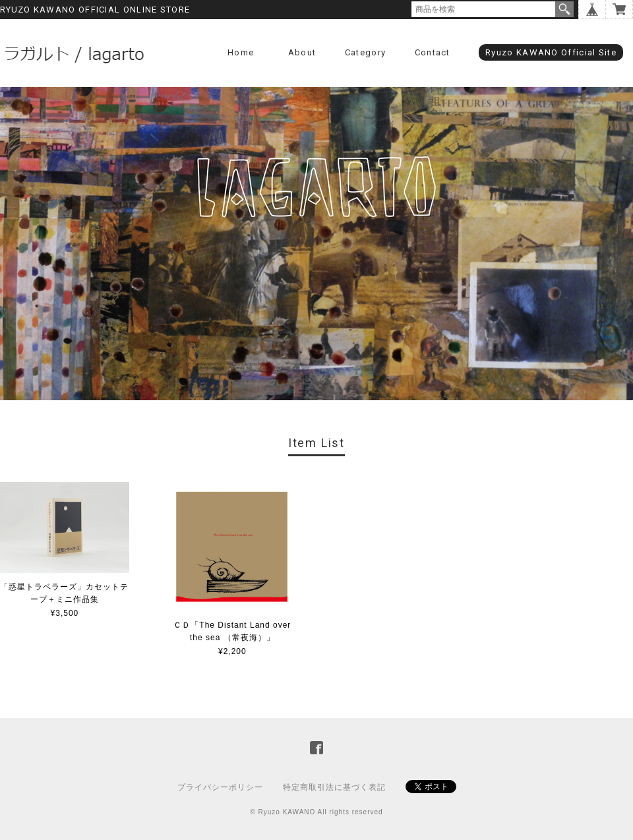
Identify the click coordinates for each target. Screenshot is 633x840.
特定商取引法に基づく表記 (334, 787)
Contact (433, 52)
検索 (564, 9)
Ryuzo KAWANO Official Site (551, 52)
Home (241, 52)
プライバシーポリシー (220, 787)
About (302, 52)
